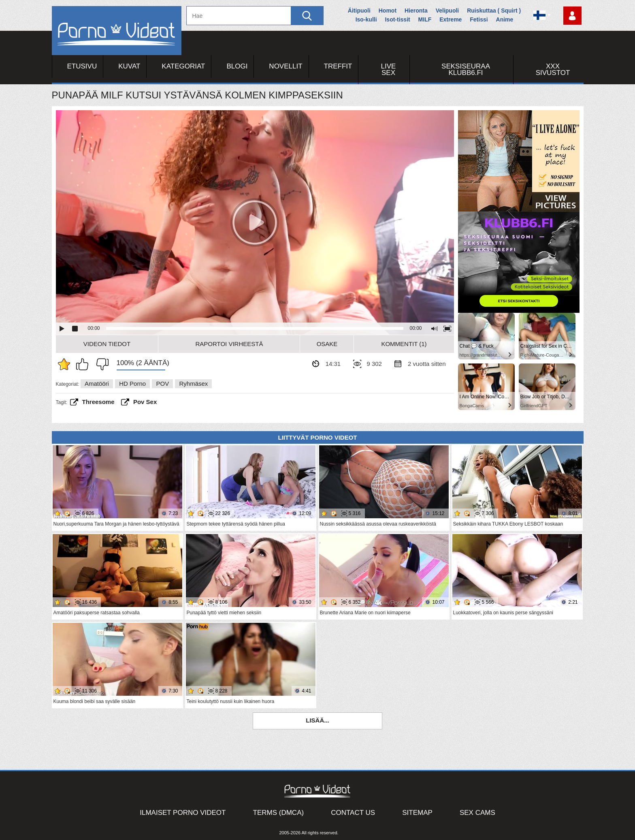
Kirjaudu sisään (572, 16)
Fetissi (479, 19)
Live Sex (389, 69)
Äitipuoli (359, 11)
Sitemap (417, 813)
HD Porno (132, 384)
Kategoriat (183, 66)
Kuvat (129, 66)
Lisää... (317, 720)
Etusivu (82, 66)
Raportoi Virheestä (229, 344)
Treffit (338, 66)
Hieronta (416, 11)
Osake (327, 344)
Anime (505, 19)
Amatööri (97, 384)
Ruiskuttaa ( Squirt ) (494, 11)
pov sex (145, 402)
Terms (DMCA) (279, 813)
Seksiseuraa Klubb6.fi (466, 69)
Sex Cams (477, 813)
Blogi (237, 66)
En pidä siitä (100, 364)
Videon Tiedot (107, 344)
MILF (425, 19)
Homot (388, 11)
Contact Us (353, 813)
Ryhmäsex (193, 384)
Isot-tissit (397, 19)
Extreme (451, 19)
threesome (98, 402)
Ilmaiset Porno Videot (183, 813)
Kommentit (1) (404, 344)
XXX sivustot (553, 69)
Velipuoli (447, 11)
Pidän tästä (84, 364)
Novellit (286, 66)
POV (162, 384)
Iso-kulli (366, 19)
